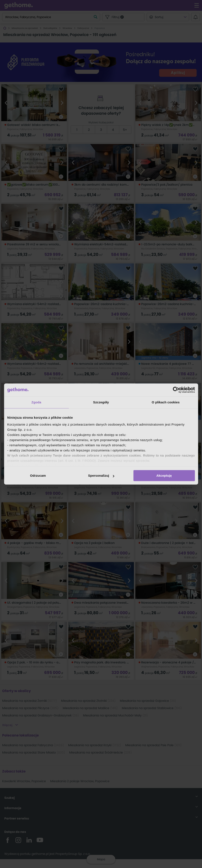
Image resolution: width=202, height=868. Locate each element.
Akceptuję (164, 476)
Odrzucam (38, 476)
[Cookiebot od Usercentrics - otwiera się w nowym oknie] (176, 390)
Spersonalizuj (101, 476)
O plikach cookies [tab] (166, 402)
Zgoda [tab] (36, 402)
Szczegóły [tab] (101, 402)
